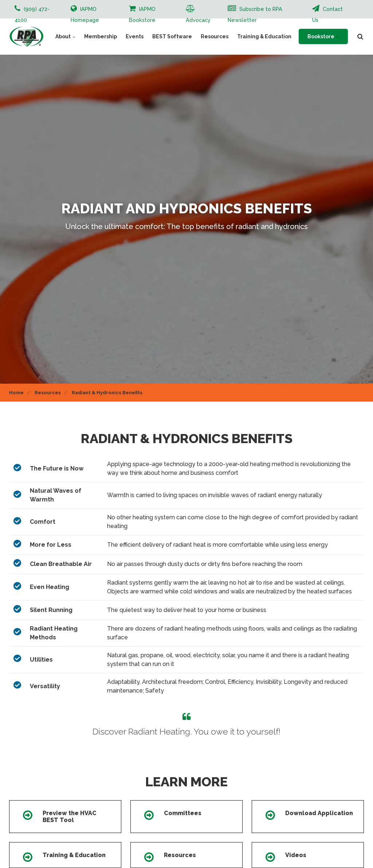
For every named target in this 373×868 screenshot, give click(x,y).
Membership (101, 36)
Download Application (319, 813)
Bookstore (323, 36)
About (65, 36)
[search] (360, 36)
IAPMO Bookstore (142, 14)
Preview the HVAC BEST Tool (70, 817)
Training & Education (264, 36)
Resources (215, 36)
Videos (296, 855)
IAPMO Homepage (85, 14)
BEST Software (172, 36)
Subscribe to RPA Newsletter (255, 14)
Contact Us (327, 14)
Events (135, 36)
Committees (183, 813)
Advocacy (198, 14)
